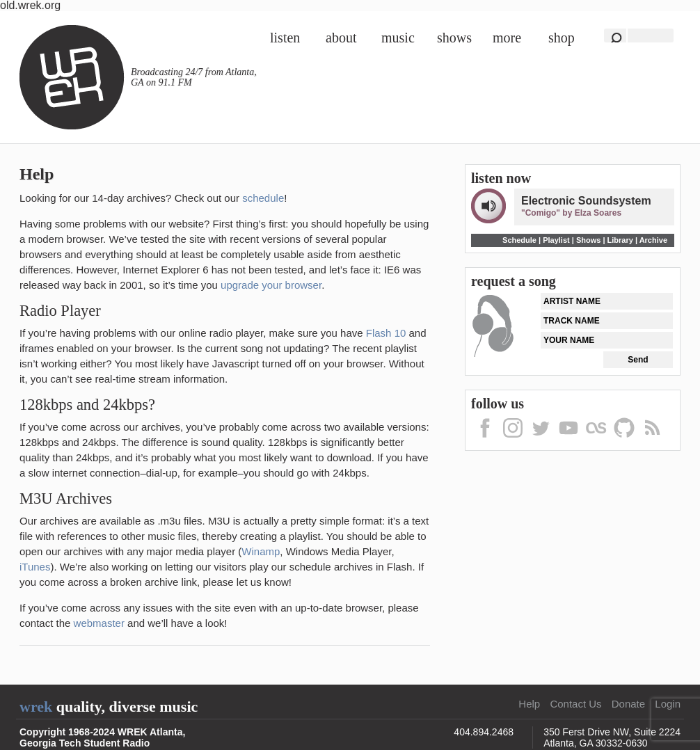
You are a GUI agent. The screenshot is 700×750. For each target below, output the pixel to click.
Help (529, 704)
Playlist (556, 240)
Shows (454, 38)
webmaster (99, 623)
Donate (628, 704)
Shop (562, 38)
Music (398, 38)
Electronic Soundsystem (586, 201)
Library (620, 240)
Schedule (519, 240)
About (341, 38)
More (507, 38)
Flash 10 (386, 333)
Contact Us (575, 704)
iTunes (35, 567)
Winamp (261, 551)
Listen (285, 38)
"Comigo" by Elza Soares (571, 213)
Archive (653, 240)
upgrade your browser (271, 285)
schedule (263, 198)
